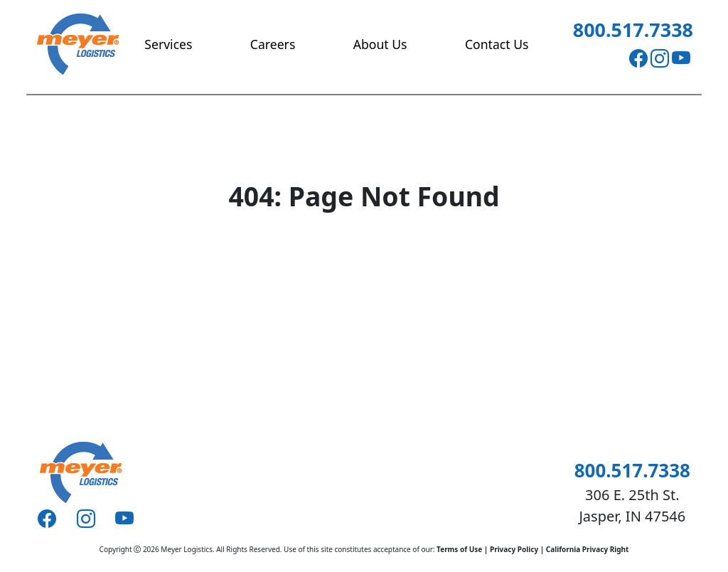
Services (168, 44)
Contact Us (497, 44)
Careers (273, 44)
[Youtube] (681, 59)
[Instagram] (660, 59)
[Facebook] (638, 59)
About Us (380, 44)
